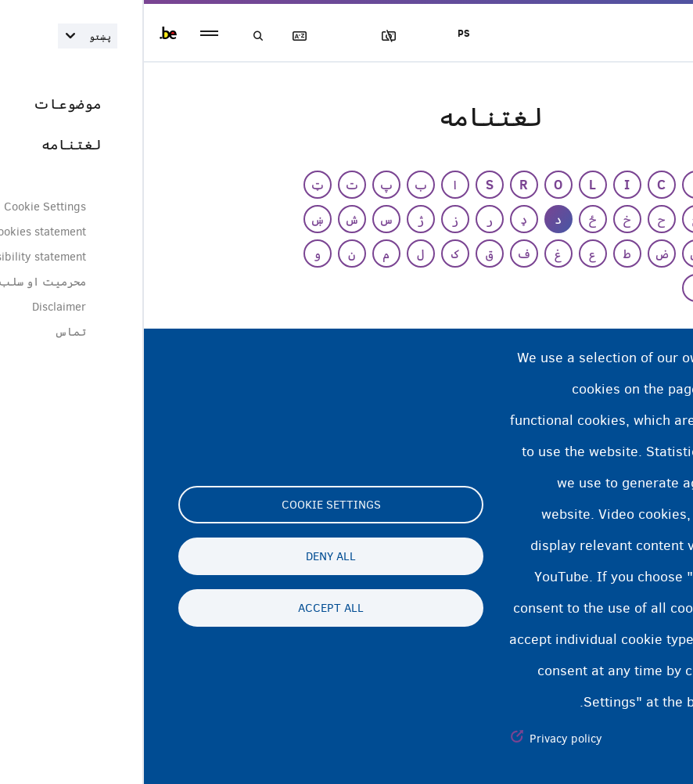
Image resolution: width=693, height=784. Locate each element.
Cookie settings (187, 505)
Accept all (187, 608)
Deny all (187, 556)
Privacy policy (422, 739)
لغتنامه (163, 36)
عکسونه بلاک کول (253, 36)
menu (65, 33)
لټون (119, 36)
